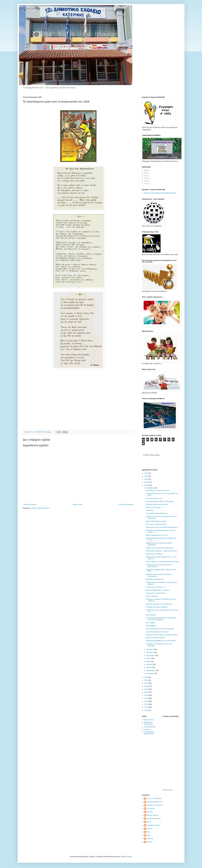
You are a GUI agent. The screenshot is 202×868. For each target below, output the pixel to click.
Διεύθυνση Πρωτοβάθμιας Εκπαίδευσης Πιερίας (160, 193)
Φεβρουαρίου (151, 670)
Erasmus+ (147, 729)
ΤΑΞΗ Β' (147, 173)
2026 (146, 473)
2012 (146, 704)
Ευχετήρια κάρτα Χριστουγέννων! (157, 504)
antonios (149, 829)
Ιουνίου (149, 658)
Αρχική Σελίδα (149, 720)
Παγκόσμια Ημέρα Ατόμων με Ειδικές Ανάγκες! (162, 635)
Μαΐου (148, 662)
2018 (146, 686)
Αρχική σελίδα (77, 504)
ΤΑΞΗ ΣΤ (147, 184)
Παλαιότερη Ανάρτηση (126, 504)
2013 (146, 701)
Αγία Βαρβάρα (151, 626)
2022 (146, 485)
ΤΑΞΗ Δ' (147, 178)
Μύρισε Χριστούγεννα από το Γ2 (157, 535)
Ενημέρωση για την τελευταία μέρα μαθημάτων (162, 527)
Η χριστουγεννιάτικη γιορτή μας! (157, 513)
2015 (146, 695)
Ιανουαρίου (150, 673)
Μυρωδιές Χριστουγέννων (155, 579)
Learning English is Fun (155, 802)
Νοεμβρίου (150, 649)
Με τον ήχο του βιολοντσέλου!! (156, 524)
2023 (146, 482)
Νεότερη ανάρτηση (30, 504)
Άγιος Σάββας (150, 623)
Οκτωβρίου (150, 652)
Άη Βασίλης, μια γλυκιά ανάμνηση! (157, 490)
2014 (146, 698)
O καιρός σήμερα (167, 790)
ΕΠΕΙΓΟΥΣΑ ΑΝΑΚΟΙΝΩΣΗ (155, 638)
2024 (146, 479)
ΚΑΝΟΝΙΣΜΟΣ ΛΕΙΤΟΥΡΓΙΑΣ (149, 733)
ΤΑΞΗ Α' (147, 171)
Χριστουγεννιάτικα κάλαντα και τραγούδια (160, 629)
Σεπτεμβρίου (151, 655)
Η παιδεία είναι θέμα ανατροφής (157, 607)
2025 (146, 476)
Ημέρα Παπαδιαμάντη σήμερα (156, 521)
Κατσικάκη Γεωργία (153, 825)
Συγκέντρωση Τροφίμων (154, 554)
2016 (146, 692)
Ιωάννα (149, 822)
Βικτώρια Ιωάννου (153, 815)
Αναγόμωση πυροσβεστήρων (156, 593)
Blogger (129, 857)
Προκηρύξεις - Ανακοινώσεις (149, 723)
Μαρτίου (149, 667)
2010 (146, 710)
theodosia (150, 839)
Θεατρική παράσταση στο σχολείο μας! (159, 604)
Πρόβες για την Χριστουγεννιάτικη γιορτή (160, 548)
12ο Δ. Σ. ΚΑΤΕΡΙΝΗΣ (154, 798)
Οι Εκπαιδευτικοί (150, 727)
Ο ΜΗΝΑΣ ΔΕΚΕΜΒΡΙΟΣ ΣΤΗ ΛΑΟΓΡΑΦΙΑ (161, 641)
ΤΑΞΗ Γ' (147, 176)
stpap (148, 835)
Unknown (150, 812)
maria (148, 832)
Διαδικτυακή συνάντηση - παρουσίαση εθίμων (161, 551)
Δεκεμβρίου (150, 488)
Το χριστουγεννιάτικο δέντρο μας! (157, 632)
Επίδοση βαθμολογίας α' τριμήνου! (158, 590)
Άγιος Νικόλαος (151, 615)
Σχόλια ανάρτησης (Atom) (41, 508)
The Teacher (151, 809)
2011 (146, 707)
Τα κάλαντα (150, 510)
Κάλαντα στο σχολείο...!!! (154, 507)
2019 (146, 683)
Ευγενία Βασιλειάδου (154, 819)
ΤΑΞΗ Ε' (147, 181)
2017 (146, 689)
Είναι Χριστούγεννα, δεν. (154, 498)
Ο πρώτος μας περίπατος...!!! (156, 587)
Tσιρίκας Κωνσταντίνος (154, 805)
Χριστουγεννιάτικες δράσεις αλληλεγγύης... (160, 501)
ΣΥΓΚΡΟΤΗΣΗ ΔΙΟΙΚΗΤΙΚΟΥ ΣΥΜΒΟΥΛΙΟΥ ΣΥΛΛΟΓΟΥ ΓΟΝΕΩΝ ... (161, 619)
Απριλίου (149, 664)
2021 (146, 677)
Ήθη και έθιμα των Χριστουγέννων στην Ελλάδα (162, 562)
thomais (149, 842)
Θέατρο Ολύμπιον (152, 596)
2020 (146, 680)
